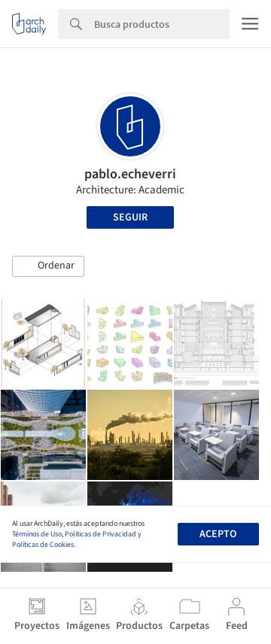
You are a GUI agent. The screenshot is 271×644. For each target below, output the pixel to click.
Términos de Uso (37, 534)
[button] (48, 266)
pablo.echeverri (130, 174)
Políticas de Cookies (43, 545)
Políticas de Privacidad (100, 534)
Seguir (130, 217)
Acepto (218, 534)
